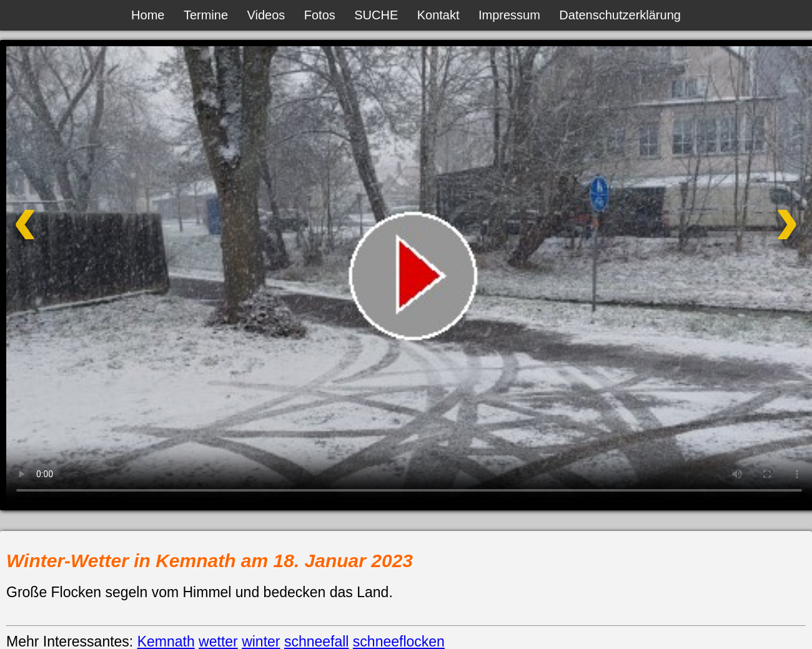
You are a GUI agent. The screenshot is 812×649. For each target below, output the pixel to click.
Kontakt (438, 15)
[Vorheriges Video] (89, 238)
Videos (266, 15)
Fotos (320, 15)
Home (148, 15)
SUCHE (376, 15)
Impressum (509, 15)
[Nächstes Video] (723, 238)
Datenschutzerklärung (620, 15)
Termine (206, 15)
